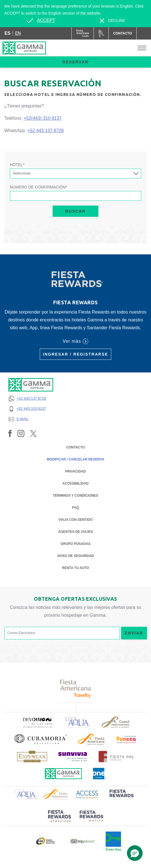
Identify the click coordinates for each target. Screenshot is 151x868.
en (18, 33)
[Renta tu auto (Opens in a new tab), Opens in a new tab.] (101, 33)
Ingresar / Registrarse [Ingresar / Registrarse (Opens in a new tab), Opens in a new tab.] (75, 354)
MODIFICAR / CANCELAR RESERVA (76, 459)
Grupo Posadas (75, 544)
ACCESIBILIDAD (75, 483)
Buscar (75, 211)
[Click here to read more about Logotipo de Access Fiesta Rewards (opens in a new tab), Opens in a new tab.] (87, 794)
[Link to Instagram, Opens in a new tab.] (21, 433)
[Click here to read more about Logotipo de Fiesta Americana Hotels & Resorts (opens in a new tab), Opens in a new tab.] (91, 739)
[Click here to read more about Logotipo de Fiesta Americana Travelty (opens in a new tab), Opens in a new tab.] (75, 689)
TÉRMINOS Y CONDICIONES (75, 496)
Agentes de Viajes (75, 531)
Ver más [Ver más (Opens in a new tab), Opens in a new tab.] (75, 341)
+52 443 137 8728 (46, 131)
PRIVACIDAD (76, 471)
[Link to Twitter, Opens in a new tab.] (33, 433)
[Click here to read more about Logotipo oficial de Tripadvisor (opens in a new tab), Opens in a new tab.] (83, 841)
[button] (135, 853)
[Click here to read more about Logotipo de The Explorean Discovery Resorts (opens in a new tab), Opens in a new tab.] (32, 757)
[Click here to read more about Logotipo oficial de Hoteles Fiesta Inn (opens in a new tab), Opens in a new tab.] (116, 757)
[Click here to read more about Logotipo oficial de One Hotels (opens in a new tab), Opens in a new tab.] (100, 774)
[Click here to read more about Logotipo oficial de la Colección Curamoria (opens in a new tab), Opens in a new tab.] (40, 739)
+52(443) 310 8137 (43, 118)
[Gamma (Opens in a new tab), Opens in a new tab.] (83, 33)
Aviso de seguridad (76, 555)
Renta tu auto (76, 567)
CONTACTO (75, 447)
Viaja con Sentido (76, 520)
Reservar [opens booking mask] (75, 62)
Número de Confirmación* (39, 187)
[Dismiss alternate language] (112, 21)
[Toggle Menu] (142, 48)
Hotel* (17, 165)
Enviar (134, 633)
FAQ (75, 508)
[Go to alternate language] (41, 20)
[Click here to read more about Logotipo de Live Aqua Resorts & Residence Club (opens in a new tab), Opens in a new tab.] (26, 794)
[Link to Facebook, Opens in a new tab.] (10, 433)
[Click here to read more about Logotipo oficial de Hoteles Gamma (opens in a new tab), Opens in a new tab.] (63, 774)
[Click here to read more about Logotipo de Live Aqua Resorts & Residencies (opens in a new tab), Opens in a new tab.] (78, 722)
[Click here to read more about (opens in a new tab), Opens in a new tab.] (38, 722)
